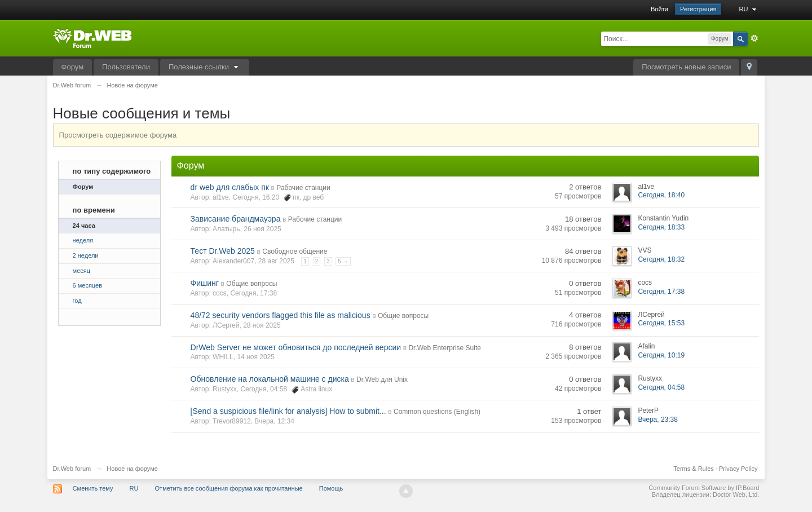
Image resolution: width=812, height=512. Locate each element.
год (77, 301)
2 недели (86, 255)
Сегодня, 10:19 (661, 355)
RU (749, 9)
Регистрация (698, 9)
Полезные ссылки (205, 67)
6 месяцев (87, 285)
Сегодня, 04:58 (661, 387)
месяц (81, 271)
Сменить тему (93, 488)
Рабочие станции (303, 188)
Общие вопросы (251, 284)
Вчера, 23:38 (658, 420)
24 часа (84, 226)
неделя (83, 240)
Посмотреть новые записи (686, 67)
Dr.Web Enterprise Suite (445, 348)
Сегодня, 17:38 (661, 292)
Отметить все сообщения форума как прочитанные (229, 488)
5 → (343, 261)
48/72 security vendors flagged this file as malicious (281, 315)
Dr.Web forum (72, 469)
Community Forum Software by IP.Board (704, 488)
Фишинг (205, 283)
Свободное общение (295, 251)
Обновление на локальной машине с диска (270, 379)
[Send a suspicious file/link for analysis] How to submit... (288, 411)
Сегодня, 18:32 (661, 259)
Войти (659, 9)
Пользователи (126, 67)
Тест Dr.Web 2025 (223, 251)
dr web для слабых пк (230, 187)
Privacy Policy (738, 469)
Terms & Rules (694, 469)
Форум (73, 67)
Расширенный (754, 38)
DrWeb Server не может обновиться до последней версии (296, 347)
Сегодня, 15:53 (661, 323)
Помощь (331, 488)
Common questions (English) (437, 412)
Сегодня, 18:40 (661, 195)
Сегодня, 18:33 (661, 227)
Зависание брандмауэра (236, 219)
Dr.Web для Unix (382, 379)
